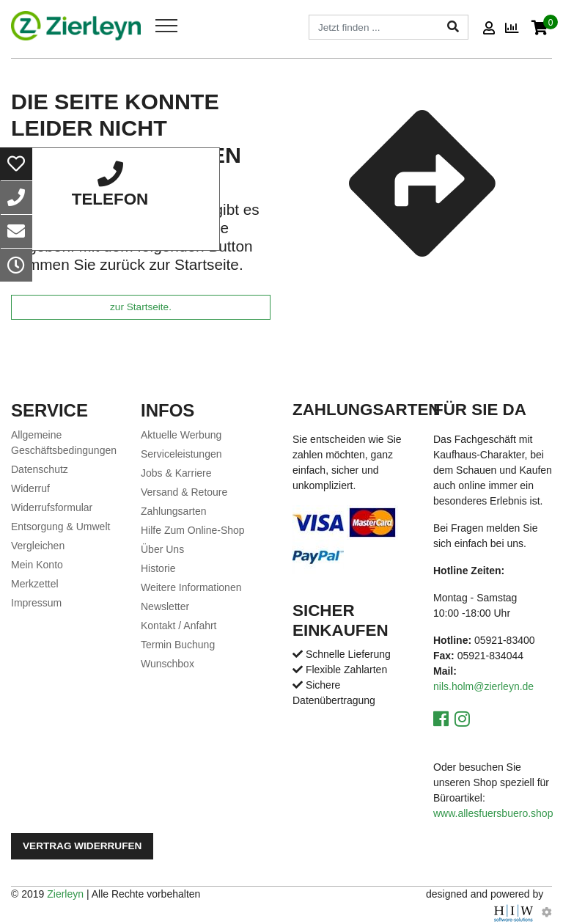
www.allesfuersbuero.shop (493, 813)
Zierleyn (65, 894)
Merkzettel (35, 584)
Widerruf (30, 488)
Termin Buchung (178, 645)
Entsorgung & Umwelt (60, 527)
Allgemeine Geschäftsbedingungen (64, 443)
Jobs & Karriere (176, 473)
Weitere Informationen (191, 587)
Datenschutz (40, 469)
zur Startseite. (141, 307)
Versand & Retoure (184, 492)
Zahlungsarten (174, 511)
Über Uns (162, 549)
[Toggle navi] (166, 26)
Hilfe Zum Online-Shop (193, 530)
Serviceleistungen (181, 454)
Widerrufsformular (52, 507)
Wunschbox (168, 664)
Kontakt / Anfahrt (179, 626)
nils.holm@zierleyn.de (483, 686)
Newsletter (165, 606)
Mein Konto (37, 565)
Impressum (36, 603)
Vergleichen (38, 546)
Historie (158, 568)
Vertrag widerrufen (82, 846)
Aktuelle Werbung (181, 435)
